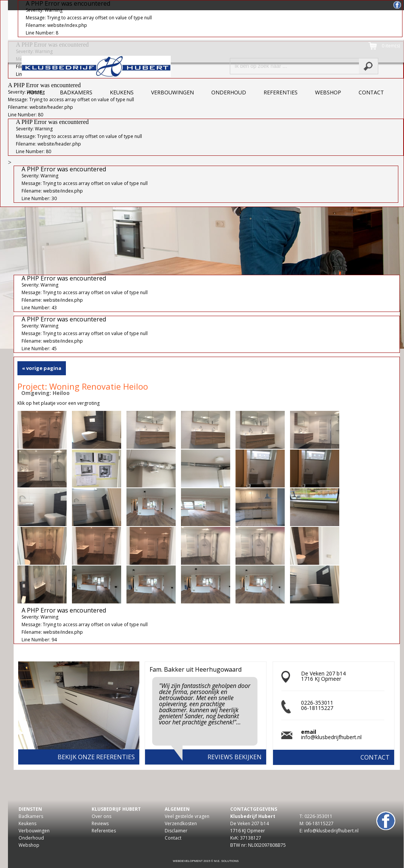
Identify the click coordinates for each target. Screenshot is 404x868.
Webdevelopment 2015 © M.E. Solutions (206, 861)
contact (371, 92)
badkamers (76, 92)
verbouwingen (172, 92)
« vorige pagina (42, 368)
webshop (328, 92)
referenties (281, 92)
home (34, 92)
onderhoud (229, 92)
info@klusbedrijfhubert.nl (331, 737)
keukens (122, 92)
